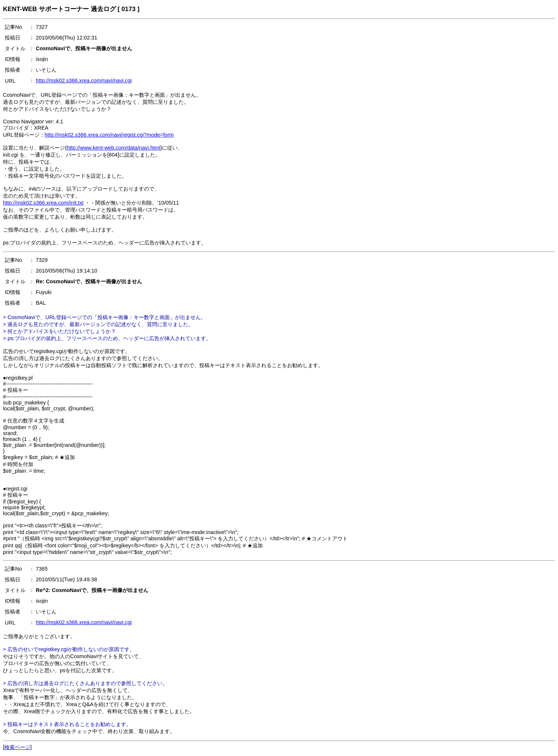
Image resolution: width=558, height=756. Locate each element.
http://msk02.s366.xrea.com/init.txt (43, 203)
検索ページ (17, 747)
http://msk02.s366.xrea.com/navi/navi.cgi (84, 81)
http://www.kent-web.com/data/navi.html (114, 148)
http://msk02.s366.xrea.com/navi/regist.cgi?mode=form (109, 135)
